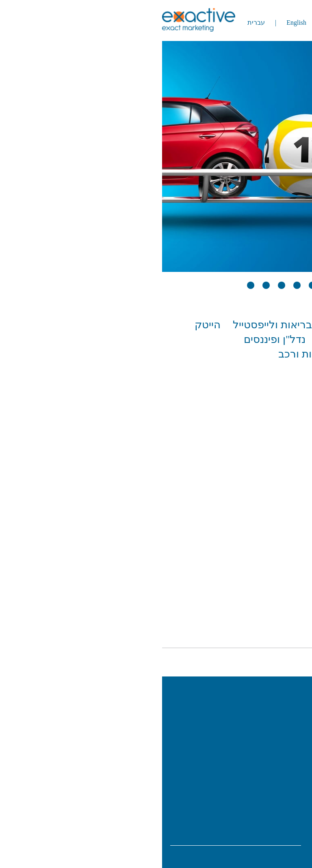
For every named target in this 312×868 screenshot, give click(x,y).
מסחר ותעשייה (197, 339)
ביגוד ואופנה (197, 325)
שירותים (276, 746)
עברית (102, 23)
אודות (281, 712)
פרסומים (275, 763)
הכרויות (287, 339)
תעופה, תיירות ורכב (167, 354)
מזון (250, 339)
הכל (295, 325)
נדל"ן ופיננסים (121, 339)
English (142, 23)
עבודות (278, 729)
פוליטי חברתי (275, 354)
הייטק (54, 325)
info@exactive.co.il (269, 829)
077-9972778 (268, 818)
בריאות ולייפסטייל (118, 325)
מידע (288, 857)
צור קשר (275, 780)
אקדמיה (255, 325)
